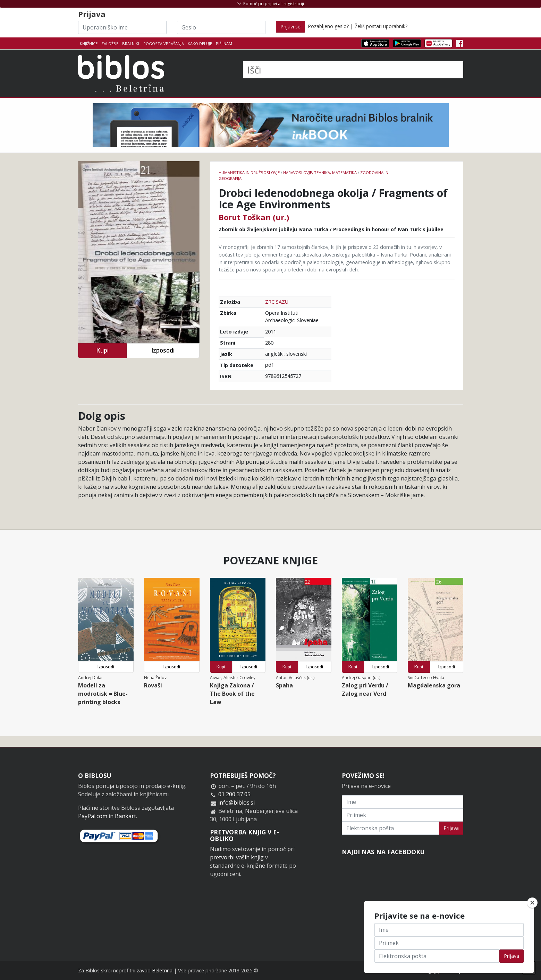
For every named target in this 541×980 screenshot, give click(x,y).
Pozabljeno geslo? (328, 26)
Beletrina (162, 970)
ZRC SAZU (277, 302)
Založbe (110, 44)
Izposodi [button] (163, 350)
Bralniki (131, 44)
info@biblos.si (236, 803)
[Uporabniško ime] (122, 27)
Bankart (125, 816)
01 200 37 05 (234, 794)
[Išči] (353, 70)
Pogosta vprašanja (164, 44)
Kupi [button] (102, 350)
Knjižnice (89, 44)
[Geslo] (221, 27)
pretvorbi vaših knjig (237, 857)
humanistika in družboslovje (249, 172)
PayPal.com (93, 816)
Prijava (451, 828)
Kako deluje (200, 44)
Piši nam (224, 44)
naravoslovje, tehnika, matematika (320, 172)
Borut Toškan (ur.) (254, 217)
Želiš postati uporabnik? (381, 26)
